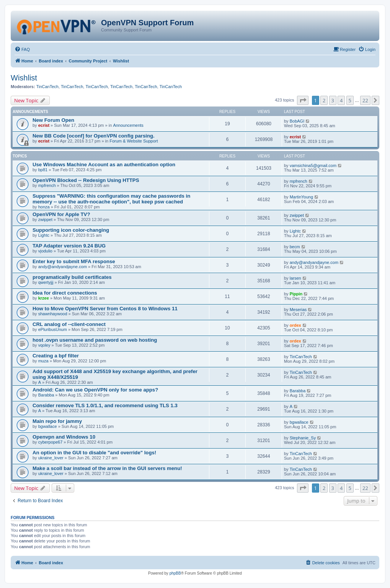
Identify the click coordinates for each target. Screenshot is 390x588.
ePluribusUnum (53, 329)
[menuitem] (22, 49)
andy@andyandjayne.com (63, 267)
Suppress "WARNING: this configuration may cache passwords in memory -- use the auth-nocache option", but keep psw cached (111, 199)
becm (295, 247)
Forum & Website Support (134, 141)
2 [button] (324, 100)
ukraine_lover (51, 458)
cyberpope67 (51, 442)
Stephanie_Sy (303, 438)
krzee (44, 298)
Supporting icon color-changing (71, 230)
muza (43, 361)
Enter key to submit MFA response (74, 261)
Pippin (296, 294)
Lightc (44, 235)
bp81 (43, 170)
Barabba (46, 395)
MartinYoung (301, 197)
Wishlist (24, 78)
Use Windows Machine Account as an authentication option (104, 165)
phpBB (175, 573)
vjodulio (45, 251)
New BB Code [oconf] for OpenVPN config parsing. (94, 136)
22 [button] (365, 100)
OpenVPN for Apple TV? (61, 214)
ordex (295, 325)
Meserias (298, 310)
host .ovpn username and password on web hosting (95, 340)
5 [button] (350, 100)
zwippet (45, 219)
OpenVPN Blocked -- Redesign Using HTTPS (86, 180)
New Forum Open (53, 120)
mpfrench (47, 185)
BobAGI (297, 121)
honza (44, 207)
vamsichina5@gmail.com (313, 165)
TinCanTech (47, 87)
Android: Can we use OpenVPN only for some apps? (95, 390)
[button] (303, 100)
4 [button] (341, 100)
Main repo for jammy (57, 421)
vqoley (44, 345)
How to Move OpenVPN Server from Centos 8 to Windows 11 (105, 309)
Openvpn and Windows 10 (64, 437)
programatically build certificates (72, 277)
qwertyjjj (46, 282)
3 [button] (333, 100)
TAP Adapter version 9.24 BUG (69, 246)
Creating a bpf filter (56, 356)
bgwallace (48, 426)
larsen (295, 278)
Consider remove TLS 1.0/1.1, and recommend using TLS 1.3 (105, 405)
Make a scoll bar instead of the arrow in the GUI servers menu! (107, 468)
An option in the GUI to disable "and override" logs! (94, 453)
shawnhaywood (53, 314)
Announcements (128, 125)
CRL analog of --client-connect (69, 324)
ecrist (44, 125)
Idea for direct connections (65, 293)
